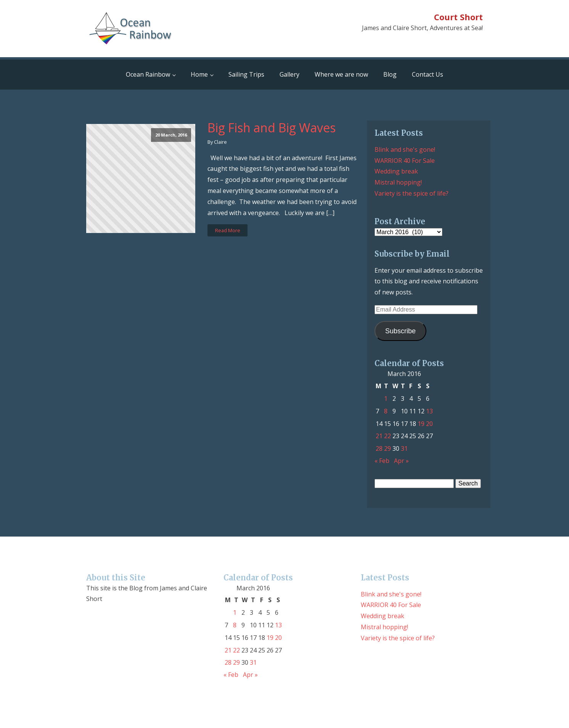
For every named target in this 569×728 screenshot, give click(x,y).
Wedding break (396, 171)
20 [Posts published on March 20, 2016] (429, 424)
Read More (228, 230)
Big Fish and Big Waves (272, 128)
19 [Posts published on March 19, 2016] (421, 424)
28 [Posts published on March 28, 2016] (379, 448)
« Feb (382, 461)
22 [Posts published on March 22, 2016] (387, 436)
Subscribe (400, 331)
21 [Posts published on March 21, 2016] (379, 436)
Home (199, 74)
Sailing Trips (246, 74)
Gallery (289, 74)
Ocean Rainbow (148, 74)
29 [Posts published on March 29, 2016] (387, 448)
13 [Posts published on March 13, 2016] (429, 411)
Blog (390, 74)
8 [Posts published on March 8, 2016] (386, 411)
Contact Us (428, 74)
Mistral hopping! (398, 182)
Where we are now (341, 74)
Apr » (401, 461)
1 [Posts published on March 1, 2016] (386, 399)
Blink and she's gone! (405, 149)
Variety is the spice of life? (411, 193)
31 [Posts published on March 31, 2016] (404, 448)
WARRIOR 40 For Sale (405, 161)
